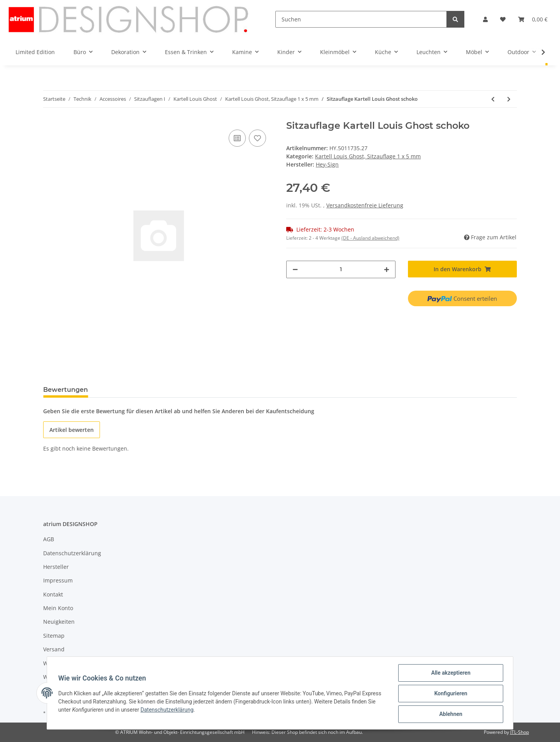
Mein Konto (58, 608)
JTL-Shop (520, 732)
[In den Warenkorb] (463, 269)
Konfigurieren (449, 694)
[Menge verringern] (295, 269)
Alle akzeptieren (449, 674)
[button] (485, 19)
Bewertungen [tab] (66, 390)
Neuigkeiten (59, 622)
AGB (49, 539)
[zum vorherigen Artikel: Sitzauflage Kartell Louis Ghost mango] (493, 99)
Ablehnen (449, 714)
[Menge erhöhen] (387, 269)
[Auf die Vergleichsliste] (237, 138)
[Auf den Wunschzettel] (257, 138)
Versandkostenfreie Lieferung (365, 205)
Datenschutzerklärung (72, 553)
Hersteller (56, 567)
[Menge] (341, 269)
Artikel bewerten (72, 430)
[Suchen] (361, 19)
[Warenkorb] (533, 19)
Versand (54, 649)
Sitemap (54, 636)
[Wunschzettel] (503, 19)
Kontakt (53, 594)
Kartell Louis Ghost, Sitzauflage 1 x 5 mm (368, 156)
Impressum (58, 580)
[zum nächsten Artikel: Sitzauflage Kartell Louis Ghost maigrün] (509, 99)
